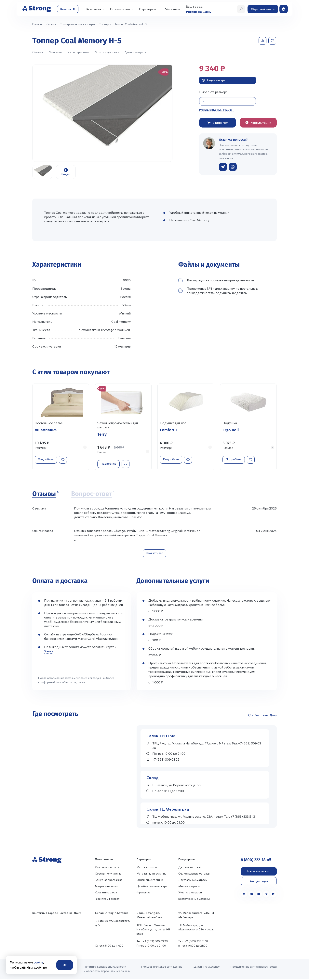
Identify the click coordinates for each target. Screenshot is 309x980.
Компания (94, 9)
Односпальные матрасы (194, 875)
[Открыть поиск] (241, 9)
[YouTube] (259, 895)
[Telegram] (266, 895)
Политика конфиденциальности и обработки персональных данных (107, 970)
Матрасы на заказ (106, 887)
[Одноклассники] (244, 895)
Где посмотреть (135, 52)
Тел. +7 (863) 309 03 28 (152, 943)
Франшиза (143, 894)
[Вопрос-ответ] (93, 496)
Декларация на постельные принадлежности (216, 280)
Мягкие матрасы (189, 887)
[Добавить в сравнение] (263, 41)
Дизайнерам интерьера (152, 887)
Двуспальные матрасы (193, 881)
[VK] (251, 895)
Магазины (172, 9)
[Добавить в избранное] (273, 41)
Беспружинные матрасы (194, 900)
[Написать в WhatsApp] (233, 167)
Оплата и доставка (107, 52)
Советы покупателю (108, 875)
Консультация (259, 882)
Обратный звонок (263, 9)
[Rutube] (274, 895)
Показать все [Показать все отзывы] (154, 554)
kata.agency (212, 968)
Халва (49, 652)
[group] (102, 113)
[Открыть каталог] (68, 9)
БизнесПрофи (268, 968)
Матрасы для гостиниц (152, 875)
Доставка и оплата (107, 869)
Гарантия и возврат (107, 900)
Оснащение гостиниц (151, 881)
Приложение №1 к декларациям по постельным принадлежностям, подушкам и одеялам (218, 291)
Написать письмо (259, 873)
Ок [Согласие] (65, 965)
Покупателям (120, 9)
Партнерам (147, 9)
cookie (38, 962)
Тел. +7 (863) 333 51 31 (193, 943)
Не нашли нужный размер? (216, 110)
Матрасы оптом (147, 869)
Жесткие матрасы (190, 894)
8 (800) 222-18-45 (256, 861)
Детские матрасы (190, 869)
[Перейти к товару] (61, 428)
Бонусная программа (109, 881)
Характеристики (78, 52)
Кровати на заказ (106, 894)
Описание (55, 52)
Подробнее (48, 459)
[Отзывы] (45, 496)
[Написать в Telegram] (223, 167)
